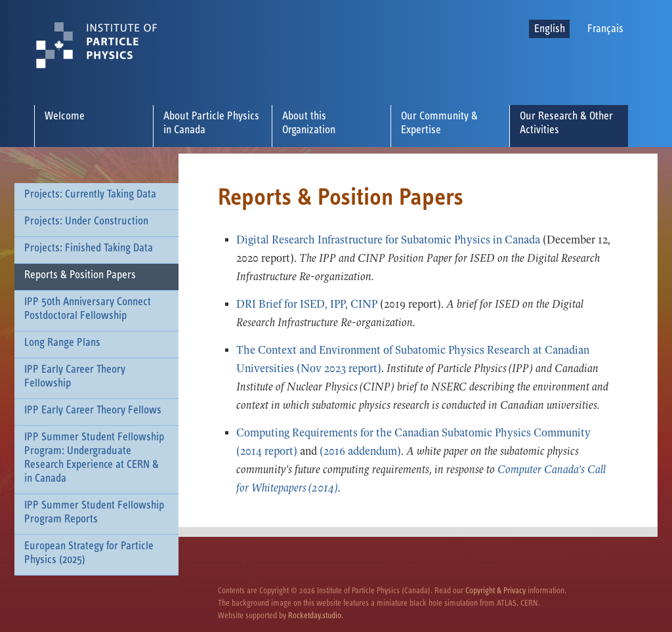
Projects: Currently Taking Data (90, 194)
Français (605, 29)
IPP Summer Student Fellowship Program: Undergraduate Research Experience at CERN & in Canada (94, 458)
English (550, 29)
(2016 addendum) (360, 451)
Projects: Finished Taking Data (89, 248)
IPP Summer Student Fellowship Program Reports (94, 512)
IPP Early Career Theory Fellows (93, 410)
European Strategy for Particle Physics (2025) (89, 553)
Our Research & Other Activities (566, 123)
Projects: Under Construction (86, 221)
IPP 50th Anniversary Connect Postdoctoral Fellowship (88, 309)
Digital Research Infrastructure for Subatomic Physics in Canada (388, 240)
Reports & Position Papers (80, 275)
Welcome (65, 116)
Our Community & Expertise (439, 123)
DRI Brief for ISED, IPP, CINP (308, 304)
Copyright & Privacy (495, 591)
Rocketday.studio (315, 616)
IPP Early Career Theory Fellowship (75, 376)
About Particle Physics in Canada (211, 123)
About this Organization (309, 123)
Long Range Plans (62, 343)
